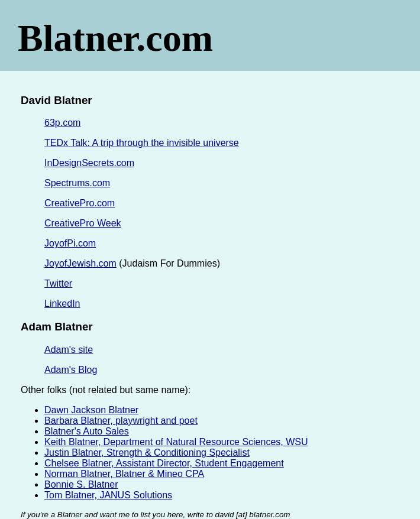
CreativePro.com (80, 203)
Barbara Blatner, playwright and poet (121, 421)
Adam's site (69, 350)
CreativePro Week (83, 223)
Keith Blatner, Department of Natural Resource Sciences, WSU (176, 442)
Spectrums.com (77, 183)
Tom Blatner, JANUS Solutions (108, 495)
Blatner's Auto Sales (87, 431)
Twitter (58, 283)
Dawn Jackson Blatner (91, 410)
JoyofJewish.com (80, 263)
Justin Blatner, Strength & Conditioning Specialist (147, 452)
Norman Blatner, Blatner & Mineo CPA (124, 474)
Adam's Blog (71, 370)
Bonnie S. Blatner (81, 484)
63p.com (62, 123)
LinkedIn (62, 304)
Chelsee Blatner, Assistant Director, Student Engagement (164, 463)
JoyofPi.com (70, 243)
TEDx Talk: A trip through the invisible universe (142, 143)
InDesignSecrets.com (89, 163)
